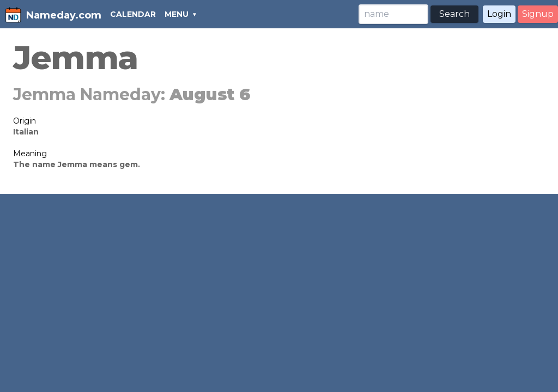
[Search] (393, 14)
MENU (177, 14)
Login (499, 14)
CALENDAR (133, 14)
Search (454, 14)
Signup (538, 14)
